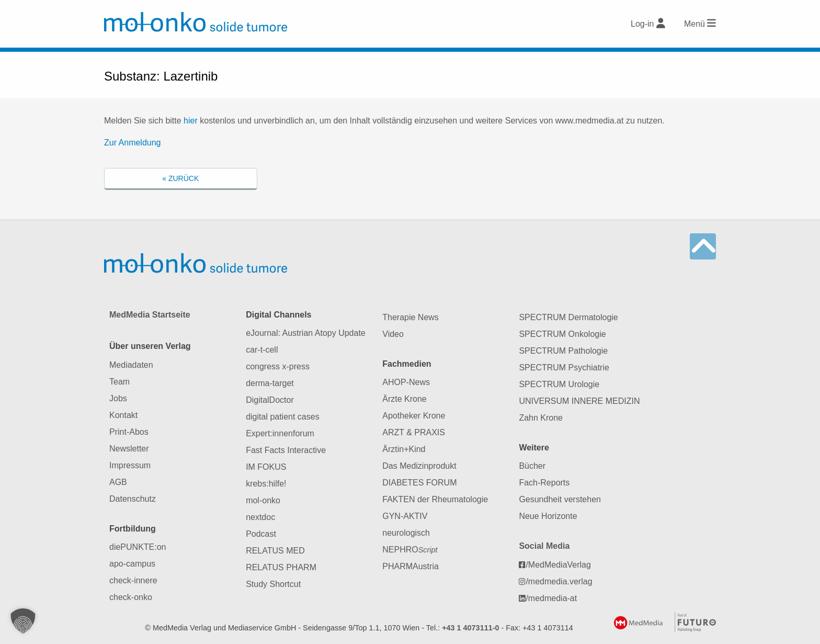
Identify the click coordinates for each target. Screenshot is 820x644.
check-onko (131, 597)
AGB (118, 482)
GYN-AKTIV (405, 516)
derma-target (270, 383)
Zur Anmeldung (133, 143)
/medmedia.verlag (555, 581)
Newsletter (129, 449)
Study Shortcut (273, 584)
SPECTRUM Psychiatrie (564, 368)
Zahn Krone (541, 418)
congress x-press (278, 366)
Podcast (261, 534)
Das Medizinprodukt (419, 466)
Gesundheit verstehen (560, 499)
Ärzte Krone (404, 399)
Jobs (118, 398)
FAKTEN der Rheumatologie (435, 499)
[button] (23, 621)
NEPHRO (410, 550)
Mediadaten (131, 365)
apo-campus (132, 564)
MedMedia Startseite (150, 315)
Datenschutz (133, 499)
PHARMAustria (411, 566)
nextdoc (260, 517)
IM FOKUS (266, 467)
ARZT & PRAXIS (414, 432)
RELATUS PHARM (281, 567)
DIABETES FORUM (419, 483)
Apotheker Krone (414, 416)
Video (393, 334)
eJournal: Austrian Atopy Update (306, 333)
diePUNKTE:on (138, 547)
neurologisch (406, 533)
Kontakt (123, 415)
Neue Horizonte (548, 516)
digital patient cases (283, 417)
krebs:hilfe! (266, 484)
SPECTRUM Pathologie (563, 351)
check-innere (133, 580)
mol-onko (263, 500)
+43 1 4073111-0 (470, 628)
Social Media (544, 546)
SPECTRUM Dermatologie (568, 317)
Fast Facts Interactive (286, 450)
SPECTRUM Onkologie (562, 334)
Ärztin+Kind (404, 449)
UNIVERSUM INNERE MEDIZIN (579, 401)
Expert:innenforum (280, 433)
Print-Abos (129, 432)
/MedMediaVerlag (555, 565)
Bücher (532, 466)
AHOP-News (406, 382)
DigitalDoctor (270, 400)
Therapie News (411, 317)
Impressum (130, 465)
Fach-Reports (544, 483)
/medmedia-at (548, 598)
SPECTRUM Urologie (559, 384)
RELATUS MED (275, 551)
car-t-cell (262, 350)
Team (119, 382)
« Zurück (180, 178)
